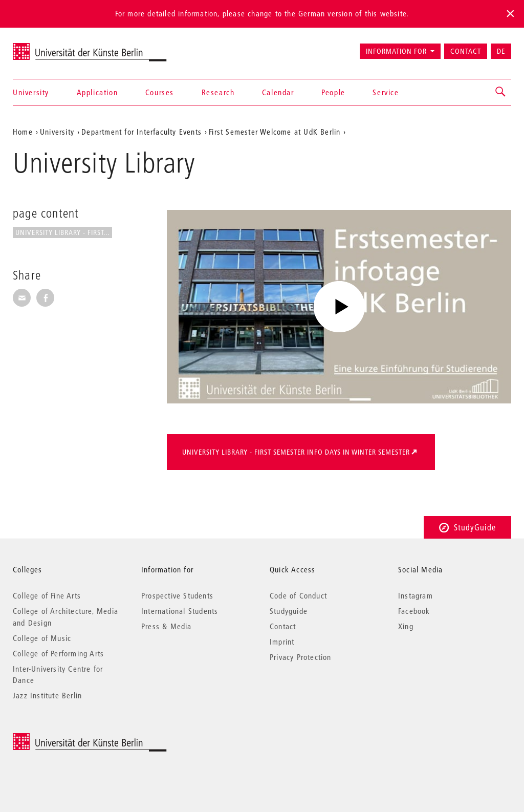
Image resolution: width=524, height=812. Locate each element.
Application (97, 92)
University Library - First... (62, 232)
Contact (466, 51)
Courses (160, 92)
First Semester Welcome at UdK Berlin (275, 132)
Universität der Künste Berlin (53, 47)
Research (218, 92)
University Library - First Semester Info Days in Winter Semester (296, 452)
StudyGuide (467, 527)
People (333, 92)
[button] (501, 92)
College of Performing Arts (58, 653)
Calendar (278, 92)
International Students (180, 611)
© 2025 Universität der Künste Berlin (66, 739)
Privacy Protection (301, 657)
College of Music (42, 638)
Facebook (414, 611)
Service (386, 92)
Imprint (282, 642)
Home (23, 132)
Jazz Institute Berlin (47, 695)
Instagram (416, 595)
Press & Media (167, 626)
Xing (406, 626)
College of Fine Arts (47, 595)
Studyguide (289, 611)
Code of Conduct (298, 595)
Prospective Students (177, 595)
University (31, 92)
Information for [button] (396, 51)
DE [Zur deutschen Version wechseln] (501, 51)
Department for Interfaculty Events (141, 132)
